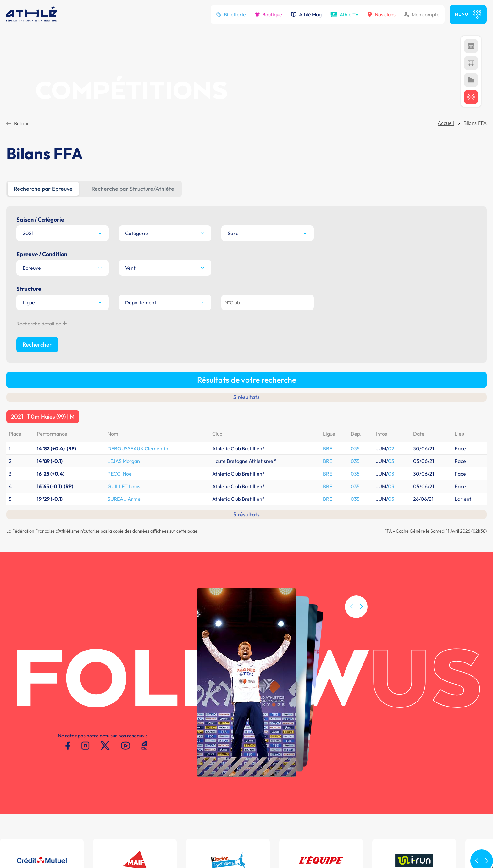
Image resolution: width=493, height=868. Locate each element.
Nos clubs (382, 14)
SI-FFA (300, 778)
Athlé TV (345, 14)
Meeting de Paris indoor (401, 784)
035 (355, 283)
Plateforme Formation (318, 790)
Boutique (268, 14)
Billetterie (231, 14)
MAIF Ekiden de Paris (397, 790)
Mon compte (422, 14)
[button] (361, 471)
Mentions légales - (83, 828)
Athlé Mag (306, 14)
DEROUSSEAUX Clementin (138, 283)
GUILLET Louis (124, 321)
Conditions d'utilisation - (34, 828)
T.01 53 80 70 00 (141, 788)
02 (391, 283)
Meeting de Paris (393, 778)
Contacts (114, 828)
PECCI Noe (120, 308)
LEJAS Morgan (124, 296)
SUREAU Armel (125, 333)
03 (391, 296)
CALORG (302, 784)
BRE (327, 283)
